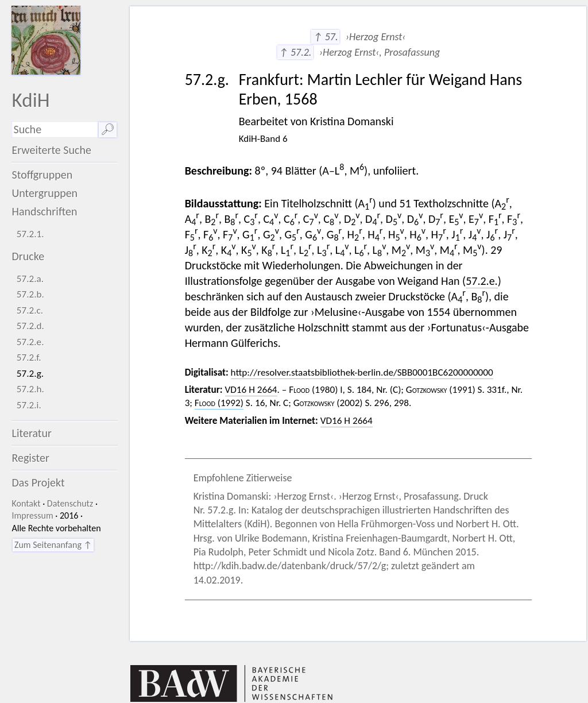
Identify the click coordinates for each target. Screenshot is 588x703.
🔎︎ (108, 129)
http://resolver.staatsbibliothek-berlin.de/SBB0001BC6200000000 (362, 372)
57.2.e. (30, 342)
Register (30, 458)
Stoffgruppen (42, 175)
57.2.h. (30, 389)
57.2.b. (30, 294)
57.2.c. (30, 310)
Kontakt (26, 503)
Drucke (28, 256)
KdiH (30, 100)
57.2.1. (30, 234)
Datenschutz (70, 503)
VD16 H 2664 (251, 390)
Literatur (32, 433)
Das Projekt (38, 482)
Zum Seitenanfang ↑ (53, 545)
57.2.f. (29, 358)
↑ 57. (325, 37)
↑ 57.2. (295, 52)
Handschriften (44, 211)
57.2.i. (29, 405)
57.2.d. (30, 326)
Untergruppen (45, 193)
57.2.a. (30, 279)
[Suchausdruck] (55, 130)
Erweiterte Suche (51, 150)
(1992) (219, 403)
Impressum (32, 515)
